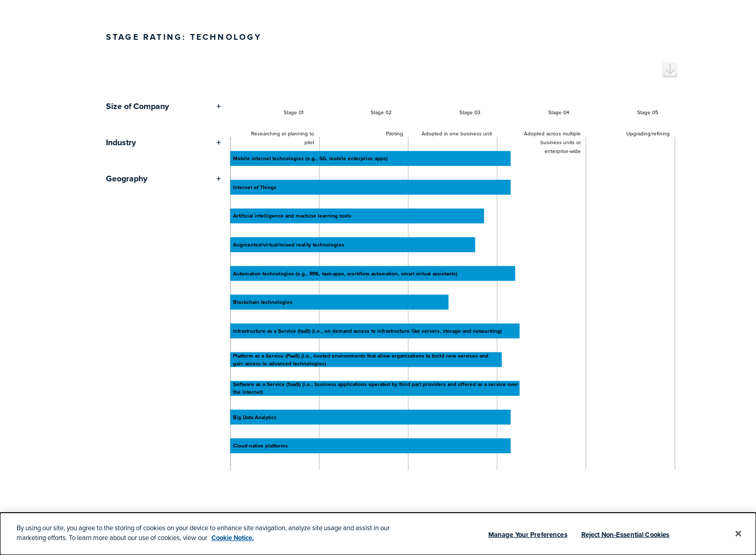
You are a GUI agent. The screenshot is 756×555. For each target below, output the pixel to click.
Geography (127, 179)
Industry (121, 142)
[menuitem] (670, 70)
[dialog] (378, 534)
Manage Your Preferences (528, 535)
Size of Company (137, 106)
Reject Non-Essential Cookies (626, 535)
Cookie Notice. (233, 538)
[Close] (738, 534)
